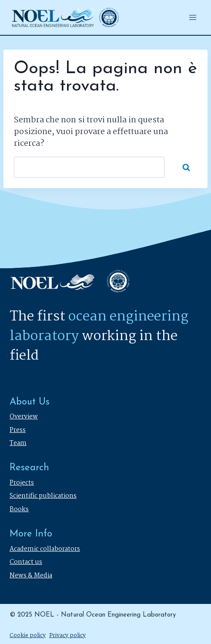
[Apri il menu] (193, 17)
